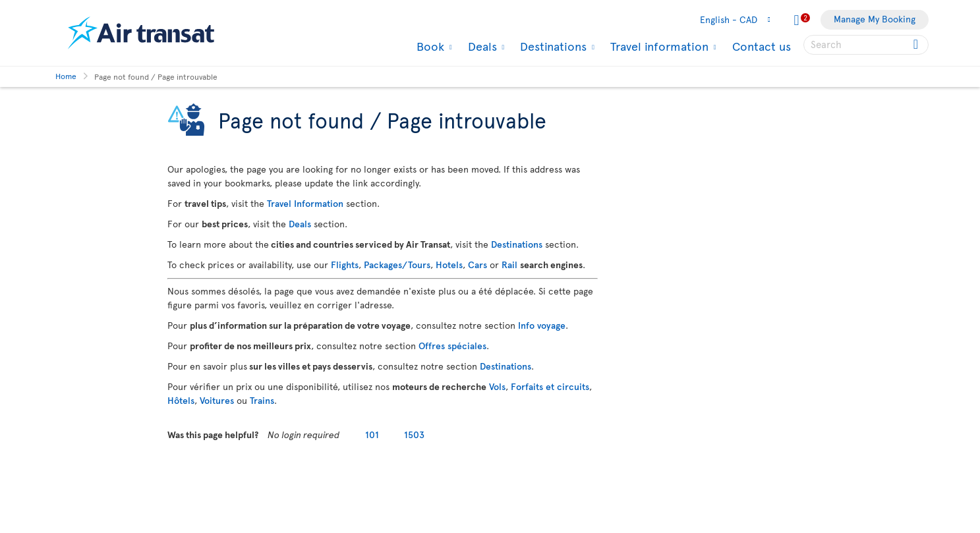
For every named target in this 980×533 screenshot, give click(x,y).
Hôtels (181, 400)
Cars (477, 265)
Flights (345, 265)
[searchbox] (866, 45)
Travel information (658, 46)
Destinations (552, 46)
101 (372, 435)
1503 (414, 435)
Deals (481, 46)
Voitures (217, 400)
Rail (509, 265)
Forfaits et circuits (550, 386)
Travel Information (305, 203)
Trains (262, 400)
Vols (497, 386)
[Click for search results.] (917, 45)
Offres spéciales (452, 346)
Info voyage (542, 325)
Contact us (762, 46)
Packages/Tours (397, 265)
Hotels (449, 265)
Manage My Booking (875, 19)
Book (429, 46)
